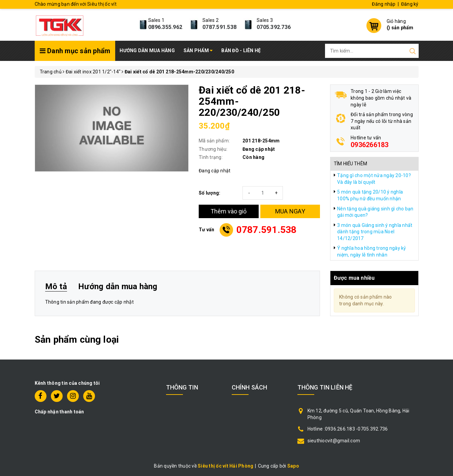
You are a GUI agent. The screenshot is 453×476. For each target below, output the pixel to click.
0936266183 (370, 145)
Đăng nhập (384, 4)
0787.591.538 (219, 27)
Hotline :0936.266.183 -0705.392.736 (348, 429)
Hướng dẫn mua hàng (147, 50)
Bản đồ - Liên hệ (241, 50)
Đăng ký (410, 4)
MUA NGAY (290, 211)
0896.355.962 (165, 27)
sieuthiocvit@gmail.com (334, 441)
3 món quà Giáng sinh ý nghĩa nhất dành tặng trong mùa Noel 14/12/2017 (375, 232)
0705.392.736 (274, 27)
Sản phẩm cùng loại (77, 339)
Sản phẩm (198, 50)
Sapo (293, 466)
